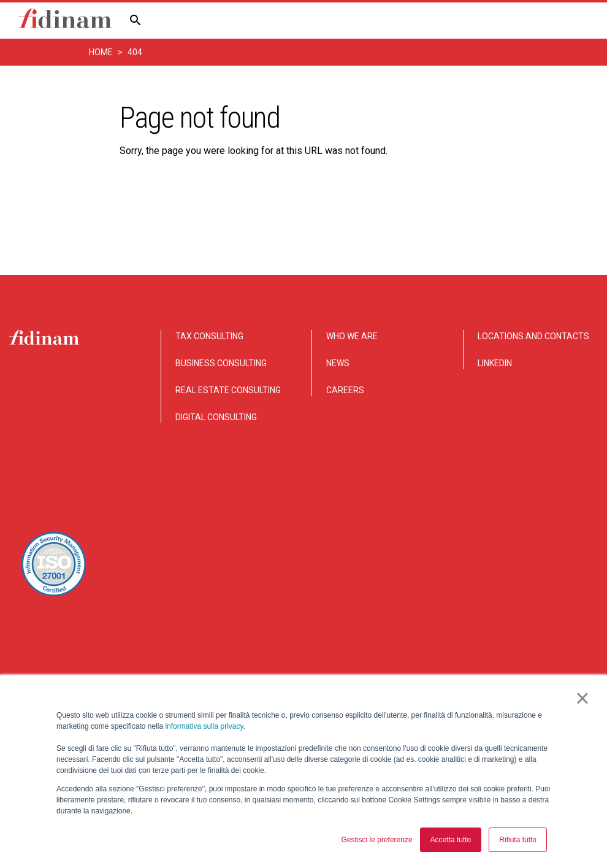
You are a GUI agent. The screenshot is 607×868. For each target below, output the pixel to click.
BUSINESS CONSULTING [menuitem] (221, 363)
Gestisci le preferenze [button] (377, 840)
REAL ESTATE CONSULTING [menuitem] (228, 390)
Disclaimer (396, 628)
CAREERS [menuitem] (345, 390)
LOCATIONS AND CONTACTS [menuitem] (533, 336)
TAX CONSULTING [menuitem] (209, 336)
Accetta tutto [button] (451, 840)
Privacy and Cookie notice (482, 628)
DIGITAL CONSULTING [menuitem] (216, 417)
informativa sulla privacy (204, 726)
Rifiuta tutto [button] (518, 840)
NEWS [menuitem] (338, 363)
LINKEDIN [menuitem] (495, 363)
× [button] (582, 698)
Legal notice (570, 628)
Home (101, 52)
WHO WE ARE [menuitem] (352, 336)
